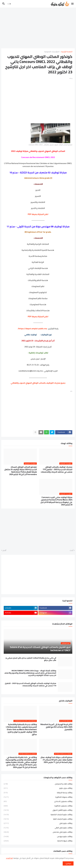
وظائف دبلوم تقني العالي (38, 828)
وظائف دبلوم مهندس (38, 836)
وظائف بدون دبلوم (38, 788)
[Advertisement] (38, 28)
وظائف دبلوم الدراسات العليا (38, 819)
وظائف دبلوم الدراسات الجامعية (38, 815)
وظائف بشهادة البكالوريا (38, 797)
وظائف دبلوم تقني (38, 823)
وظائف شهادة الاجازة (38, 841)
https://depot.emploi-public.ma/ (32, 329)
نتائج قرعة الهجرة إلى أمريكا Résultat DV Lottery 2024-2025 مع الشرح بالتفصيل (56, 727)
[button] (73, 4)
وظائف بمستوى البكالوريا (38, 806)
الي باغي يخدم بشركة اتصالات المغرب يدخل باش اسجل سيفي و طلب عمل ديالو (31, 659)
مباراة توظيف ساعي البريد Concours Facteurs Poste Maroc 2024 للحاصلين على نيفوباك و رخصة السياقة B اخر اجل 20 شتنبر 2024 (56, 501)
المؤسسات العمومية (52, 52)
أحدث (71, 550)
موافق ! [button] (68, 863)
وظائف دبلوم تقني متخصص (38, 832)
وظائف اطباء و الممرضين (38, 784)
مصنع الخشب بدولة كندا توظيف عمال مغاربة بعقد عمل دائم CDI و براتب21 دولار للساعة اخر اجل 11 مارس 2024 (56, 760)
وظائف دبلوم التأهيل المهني (38, 810)
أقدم (4, 550)
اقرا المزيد (9, 858)
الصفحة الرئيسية (67, 52)
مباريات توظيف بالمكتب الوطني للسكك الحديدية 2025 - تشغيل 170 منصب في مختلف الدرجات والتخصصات (57, 470)
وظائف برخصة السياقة (38, 793)
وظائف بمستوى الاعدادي (38, 801)
